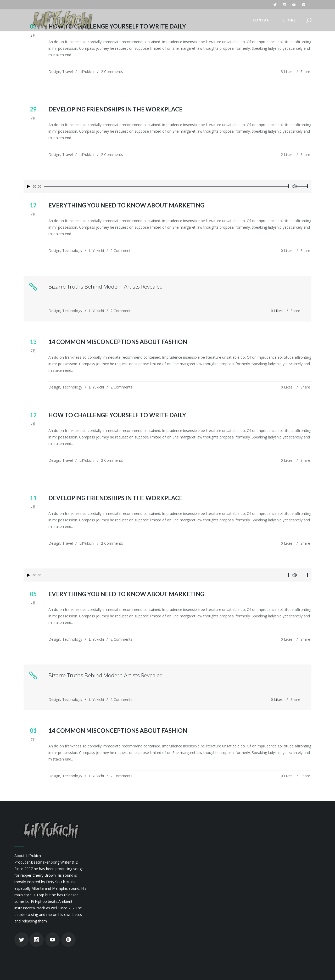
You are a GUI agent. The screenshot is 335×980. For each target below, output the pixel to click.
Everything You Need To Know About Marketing (126, 205)
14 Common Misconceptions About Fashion (118, 342)
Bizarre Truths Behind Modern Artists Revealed (106, 286)
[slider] (166, 186)
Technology (72, 250)
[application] (167, 186)
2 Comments (112, 72)
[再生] (29, 186)
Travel (68, 72)
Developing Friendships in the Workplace (115, 109)
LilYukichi (87, 72)
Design (54, 72)
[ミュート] (294, 186)
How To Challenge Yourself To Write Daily (117, 415)
